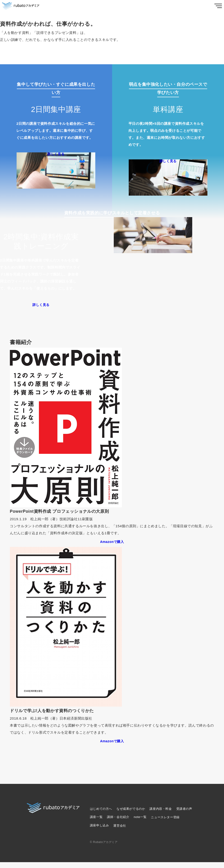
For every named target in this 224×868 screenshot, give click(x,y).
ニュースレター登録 (165, 823)
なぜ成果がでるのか (131, 815)
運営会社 (120, 831)
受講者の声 (184, 815)
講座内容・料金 (161, 815)
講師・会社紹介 (118, 823)
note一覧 (140, 823)
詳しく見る (56, 155)
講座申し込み (100, 831)
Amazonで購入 (112, 547)
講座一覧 (96, 823)
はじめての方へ (101, 815)
